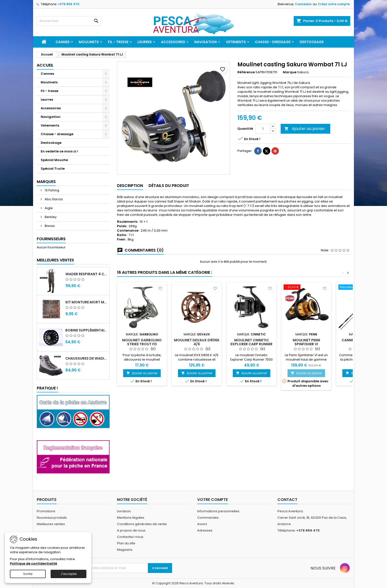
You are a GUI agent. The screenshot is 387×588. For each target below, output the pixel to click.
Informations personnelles (218, 511)
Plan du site (126, 543)
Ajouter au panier (305, 129)
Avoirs (202, 524)
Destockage (312, 42)
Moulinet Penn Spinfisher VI (306, 342)
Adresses (205, 530)
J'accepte (69, 574)
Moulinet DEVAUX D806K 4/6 (197, 342)
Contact (287, 500)
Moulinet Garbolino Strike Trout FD (142, 342)
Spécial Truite (53, 169)
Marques (46, 182)
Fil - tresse (118, 42)
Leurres (145, 42)
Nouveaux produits (52, 518)
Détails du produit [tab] (169, 186)
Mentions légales (131, 518)
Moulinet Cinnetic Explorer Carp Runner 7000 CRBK (252, 344)
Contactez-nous (130, 537)
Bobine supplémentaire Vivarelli (86, 330)
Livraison (124, 511)
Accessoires (173, 42)
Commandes (208, 518)
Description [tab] (130, 186)
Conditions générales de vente (142, 524)
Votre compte (213, 500)
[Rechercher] (69, 21)
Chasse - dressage (273, 42)
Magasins (125, 550)
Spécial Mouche (54, 160)
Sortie (28, 574)
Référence (246, 72)
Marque (290, 72)
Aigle (48, 208)
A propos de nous (131, 530)
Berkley (50, 217)
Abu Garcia (53, 199)
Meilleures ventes (51, 524)
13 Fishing (52, 190)
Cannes (63, 42)
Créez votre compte (334, 4)
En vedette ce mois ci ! (59, 151)
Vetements (236, 42)
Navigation (205, 42)
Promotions (46, 511)
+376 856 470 (68, 4)
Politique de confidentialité (33, 563)
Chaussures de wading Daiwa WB (86, 358)
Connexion (303, 4)
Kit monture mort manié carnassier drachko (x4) (86, 302)
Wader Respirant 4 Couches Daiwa (86, 274)
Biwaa (49, 226)
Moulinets (89, 42)
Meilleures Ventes (55, 260)
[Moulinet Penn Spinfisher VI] (306, 288)
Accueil (45, 65)
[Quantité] (263, 129)
